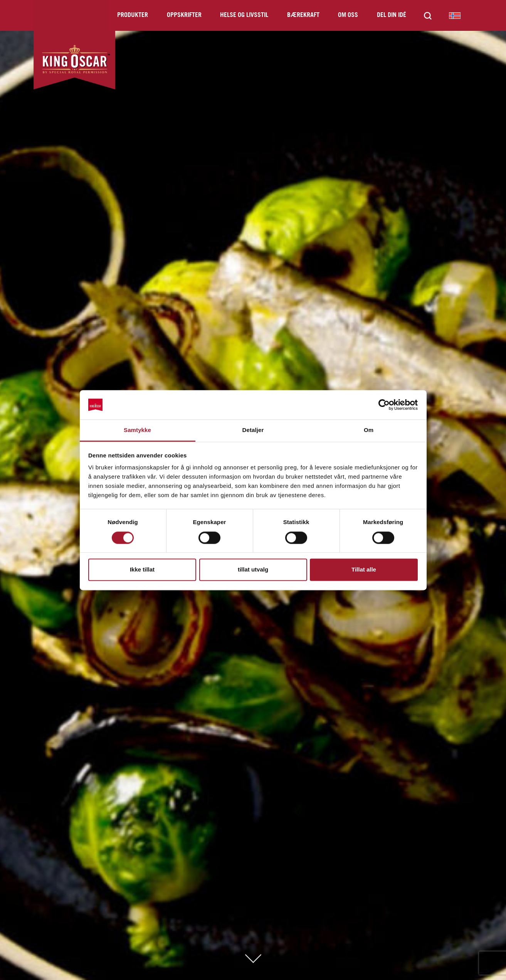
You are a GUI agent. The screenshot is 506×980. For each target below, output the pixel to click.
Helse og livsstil (244, 15)
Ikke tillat (142, 570)
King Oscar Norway (455, 15)
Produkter (133, 15)
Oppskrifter (184, 15)
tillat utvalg (253, 570)
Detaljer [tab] (253, 430)
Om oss (348, 15)
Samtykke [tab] (137, 430)
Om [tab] (369, 430)
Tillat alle (364, 570)
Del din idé (392, 15)
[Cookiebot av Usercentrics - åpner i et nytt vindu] (384, 405)
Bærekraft (303, 15)
